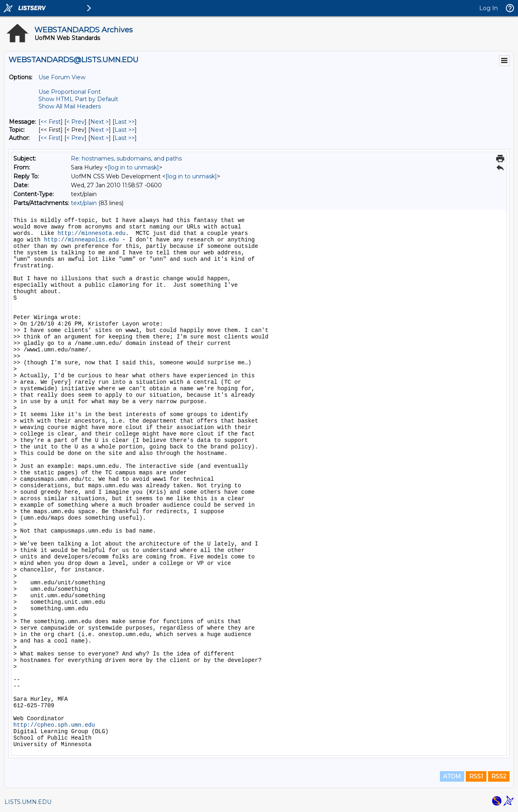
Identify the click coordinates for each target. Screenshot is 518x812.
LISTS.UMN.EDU (28, 802)
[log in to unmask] (133, 167)
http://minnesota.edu (91, 233)
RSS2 (499, 776)
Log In (488, 8)
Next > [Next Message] (100, 122)
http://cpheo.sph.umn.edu (54, 725)
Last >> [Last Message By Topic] (125, 130)
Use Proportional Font (70, 92)
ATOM (452, 776)
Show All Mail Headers (70, 106)
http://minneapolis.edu (82, 240)
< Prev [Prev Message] (75, 122)
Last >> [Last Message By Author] (125, 138)
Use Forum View (62, 77)
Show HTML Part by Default (78, 99)
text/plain (84, 203)
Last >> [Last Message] (125, 122)
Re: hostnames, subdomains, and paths (126, 159)
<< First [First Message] (51, 122)
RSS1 (476, 776)
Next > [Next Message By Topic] (100, 130)
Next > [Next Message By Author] (100, 138)
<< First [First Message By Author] (51, 138)
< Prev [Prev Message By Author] (75, 138)
